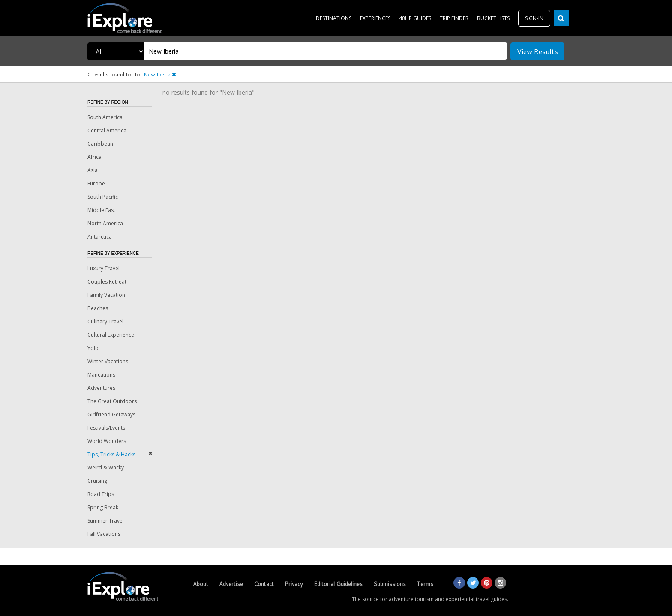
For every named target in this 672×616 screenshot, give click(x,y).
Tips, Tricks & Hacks (111, 454)
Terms (425, 584)
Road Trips (101, 494)
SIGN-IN (534, 18)
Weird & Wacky (106, 468)
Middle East (101, 210)
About (201, 584)
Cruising (97, 481)
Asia (93, 170)
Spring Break (103, 507)
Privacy (294, 584)
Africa (94, 157)
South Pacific (103, 197)
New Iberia (160, 74)
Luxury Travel (103, 268)
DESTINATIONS (334, 18)
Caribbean (100, 144)
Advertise (231, 584)
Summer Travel (106, 521)
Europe (96, 184)
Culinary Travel (105, 321)
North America (105, 223)
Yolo (93, 348)
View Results (537, 51)
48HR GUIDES (415, 18)
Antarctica (100, 237)
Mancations (101, 375)
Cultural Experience (111, 335)
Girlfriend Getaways (111, 414)
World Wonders (107, 441)
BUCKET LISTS (493, 18)
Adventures (101, 388)
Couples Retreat (107, 282)
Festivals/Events (106, 428)
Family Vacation (106, 295)
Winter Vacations (108, 361)
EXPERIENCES (375, 18)
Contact (264, 584)
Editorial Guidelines (338, 584)
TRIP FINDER (454, 18)
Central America (107, 130)
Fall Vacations (104, 534)
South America (105, 117)
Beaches (98, 308)
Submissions (390, 584)
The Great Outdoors (112, 401)
